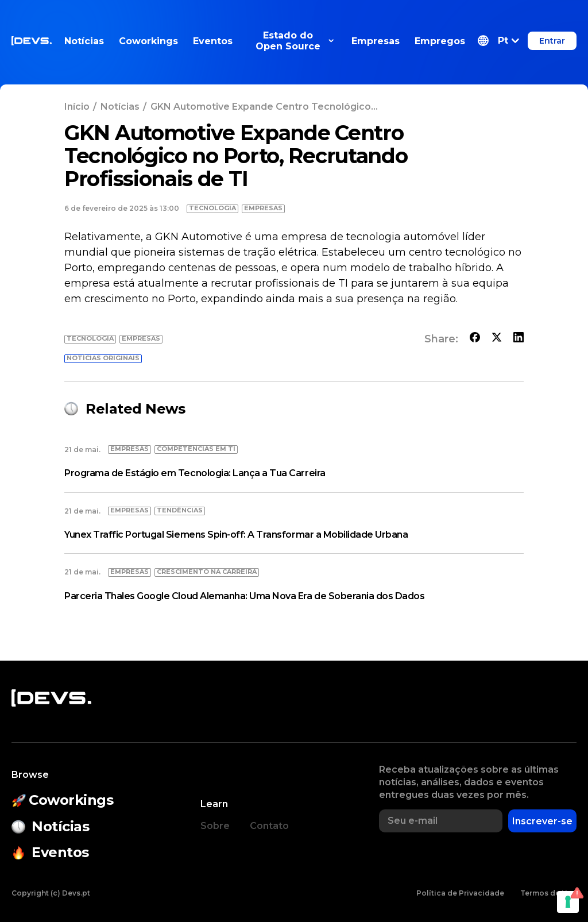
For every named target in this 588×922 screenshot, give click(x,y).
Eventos (213, 41)
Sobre (215, 826)
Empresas (376, 41)
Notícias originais (103, 358)
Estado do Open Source (295, 41)
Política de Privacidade (460, 893)
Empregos (440, 41)
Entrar (552, 41)
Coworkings (148, 41)
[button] (498, 41)
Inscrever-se (542, 821)
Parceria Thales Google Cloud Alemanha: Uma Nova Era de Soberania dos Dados (244, 596)
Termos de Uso (548, 893)
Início (77, 107)
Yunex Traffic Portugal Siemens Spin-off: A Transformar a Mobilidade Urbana (236, 535)
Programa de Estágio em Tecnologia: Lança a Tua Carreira (195, 473)
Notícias (84, 41)
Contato (269, 826)
